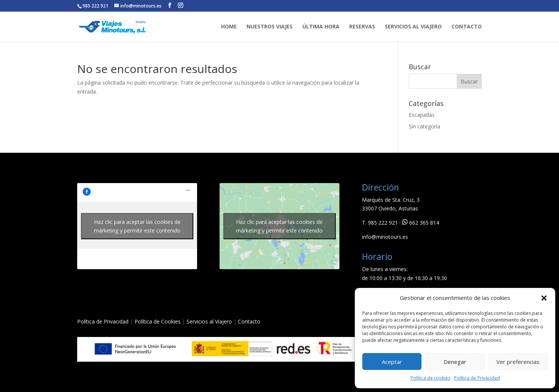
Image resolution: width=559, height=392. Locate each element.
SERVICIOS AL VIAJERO (413, 27)
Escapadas (422, 115)
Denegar (455, 362)
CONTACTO (467, 27)
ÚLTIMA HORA (321, 27)
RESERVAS (362, 27)
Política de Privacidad (477, 378)
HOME (229, 27)
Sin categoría (424, 126)
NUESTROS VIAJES (270, 27)
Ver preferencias (518, 362)
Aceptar (392, 362)
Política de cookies (430, 378)
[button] (544, 298)
